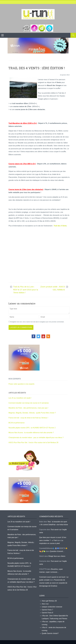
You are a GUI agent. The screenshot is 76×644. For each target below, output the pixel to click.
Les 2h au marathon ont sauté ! (20, 398)
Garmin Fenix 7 (47, 610)
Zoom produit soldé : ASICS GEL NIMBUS (53, 288)
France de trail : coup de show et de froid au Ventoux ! (28, 418)
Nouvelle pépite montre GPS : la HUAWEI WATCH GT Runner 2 (32, 428)
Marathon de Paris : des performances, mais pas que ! (28, 408)
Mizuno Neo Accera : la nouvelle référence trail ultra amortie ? (31, 433)
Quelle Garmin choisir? (50, 633)
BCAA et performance (17, 423)
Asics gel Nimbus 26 (49, 601)
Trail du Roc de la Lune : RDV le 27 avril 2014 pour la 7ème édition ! (26, 290)
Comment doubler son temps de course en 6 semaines (29, 403)
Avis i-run (45, 604)
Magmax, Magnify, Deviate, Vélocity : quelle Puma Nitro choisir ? (32, 413)
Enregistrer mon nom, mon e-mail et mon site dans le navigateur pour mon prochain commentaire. (37, 322)
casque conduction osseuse (52, 607)
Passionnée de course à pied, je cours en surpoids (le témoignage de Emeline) (53, 583)
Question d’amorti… (57, 551)
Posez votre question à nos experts (22, 384)
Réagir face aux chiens (57, 556)
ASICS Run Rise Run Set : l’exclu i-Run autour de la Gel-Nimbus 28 (33, 443)
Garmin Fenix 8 (47, 613)
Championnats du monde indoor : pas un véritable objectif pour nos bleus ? (36, 438)
